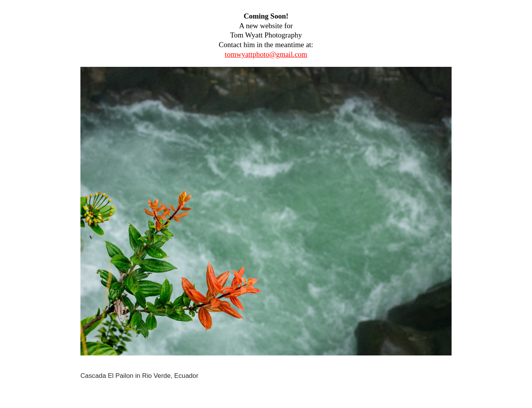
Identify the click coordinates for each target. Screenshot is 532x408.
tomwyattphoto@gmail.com (266, 54)
